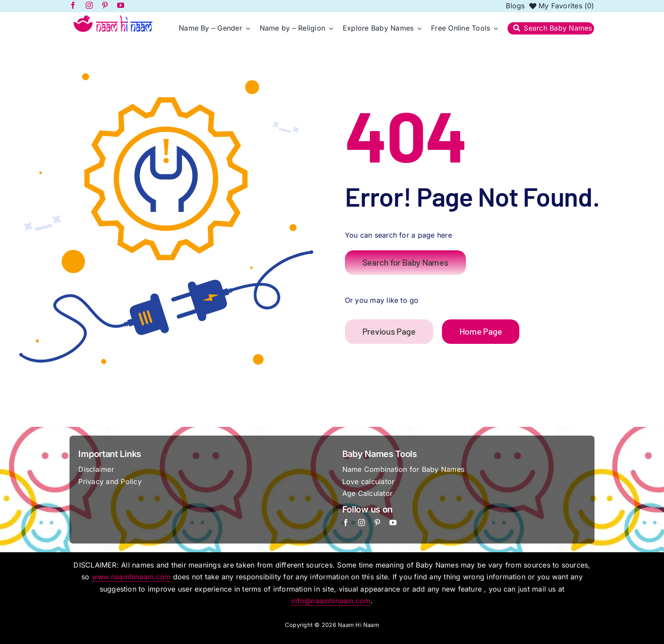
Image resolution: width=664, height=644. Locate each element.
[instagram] (362, 523)
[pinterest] (377, 523)
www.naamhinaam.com (131, 577)
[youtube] (393, 523)
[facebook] (346, 523)
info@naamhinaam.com (331, 601)
